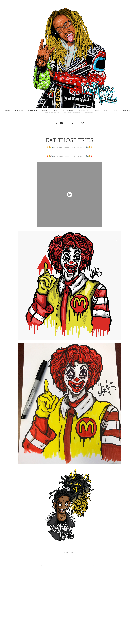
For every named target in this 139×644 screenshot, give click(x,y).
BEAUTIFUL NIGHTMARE (52, 112)
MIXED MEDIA (19, 110)
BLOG (105, 110)
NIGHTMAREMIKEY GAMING (72, 112)
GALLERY (7, 110)
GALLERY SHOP (126, 110)
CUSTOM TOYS (32, 110)
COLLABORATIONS (68, 110)
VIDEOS (97, 110)
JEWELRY (55, 110)
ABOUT (115, 110)
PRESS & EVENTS (83, 110)
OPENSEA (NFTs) (89, 112)
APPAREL (44, 110)
